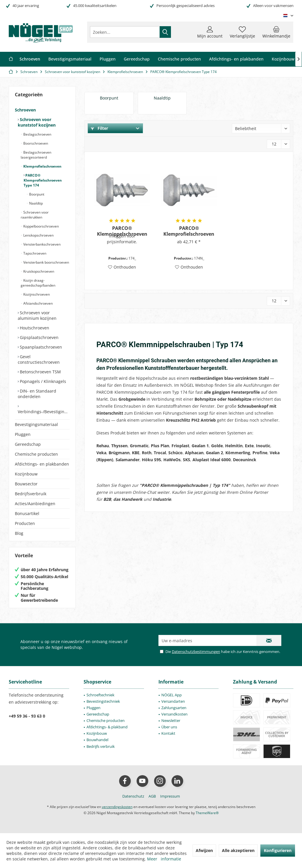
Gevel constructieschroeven (39, 359)
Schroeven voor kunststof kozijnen (37, 122)
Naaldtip (36, 203)
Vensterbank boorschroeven (46, 262)
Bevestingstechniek (103, 701)
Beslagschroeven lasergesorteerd (36, 155)
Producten (25, 523)
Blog (19, 533)
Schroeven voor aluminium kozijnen (37, 315)
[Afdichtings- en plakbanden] (236, 59)
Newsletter (171, 720)
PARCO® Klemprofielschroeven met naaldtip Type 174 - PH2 (189, 231)
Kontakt (168, 733)
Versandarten (173, 701)
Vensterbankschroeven (41, 244)
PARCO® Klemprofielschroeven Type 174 (43, 180)
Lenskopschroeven (38, 235)
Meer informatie (164, 859)
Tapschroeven (34, 253)
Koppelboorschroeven (41, 226)
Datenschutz (133, 796)
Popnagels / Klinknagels (42, 381)
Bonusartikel (27, 513)
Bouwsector (26, 484)
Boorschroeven (35, 143)
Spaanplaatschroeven (40, 347)
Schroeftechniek (100, 695)
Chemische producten (36, 454)
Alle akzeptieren (238, 850)
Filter (99, 128)
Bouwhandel (97, 740)
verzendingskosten (117, 807)
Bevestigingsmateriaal (36, 424)
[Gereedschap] (137, 59)
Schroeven (25, 110)
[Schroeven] (30, 59)
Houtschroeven (34, 328)
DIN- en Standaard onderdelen (37, 394)
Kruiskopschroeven (38, 271)
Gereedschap (28, 444)
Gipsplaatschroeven (39, 337)
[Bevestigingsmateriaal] (70, 59)
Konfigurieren (278, 850)
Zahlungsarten (174, 708)
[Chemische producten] (179, 59)
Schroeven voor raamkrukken (35, 215)
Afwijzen (204, 850)
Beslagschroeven (37, 134)
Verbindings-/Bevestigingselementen (44, 412)
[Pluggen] (108, 59)
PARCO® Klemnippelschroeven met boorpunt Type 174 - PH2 (122, 231)
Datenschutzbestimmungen (196, 652)
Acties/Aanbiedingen (35, 504)
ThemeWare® (207, 813)
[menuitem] (276, 32)
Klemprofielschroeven (42, 166)
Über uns (169, 727)
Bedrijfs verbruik (101, 746)
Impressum (170, 796)
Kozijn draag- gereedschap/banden (38, 283)
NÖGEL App (172, 695)
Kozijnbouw (26, 474)
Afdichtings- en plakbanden (42, 464)
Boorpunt (36, 194)
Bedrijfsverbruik (31, 494)
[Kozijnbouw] (283, 59)
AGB (152, 796)
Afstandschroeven (38, 303)
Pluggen (23, 434)
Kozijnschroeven (36, 294)
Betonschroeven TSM (40, 372)
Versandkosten (174, 714)
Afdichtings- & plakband (107, 727)
